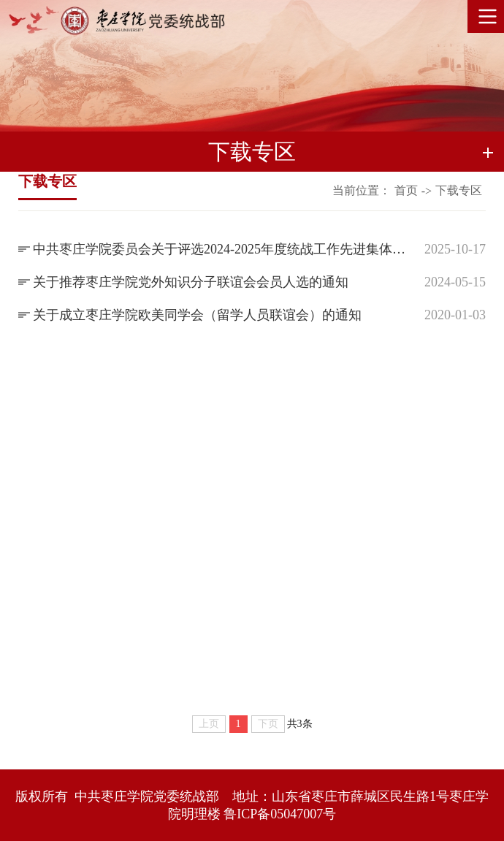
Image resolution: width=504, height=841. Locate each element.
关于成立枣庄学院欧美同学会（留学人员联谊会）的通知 (197, 315)
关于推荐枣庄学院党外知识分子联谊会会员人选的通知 (191, 282)
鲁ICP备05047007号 (280, 814)
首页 (406, 190)
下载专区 (459, 190)
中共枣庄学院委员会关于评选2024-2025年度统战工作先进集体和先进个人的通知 (223, 249)
